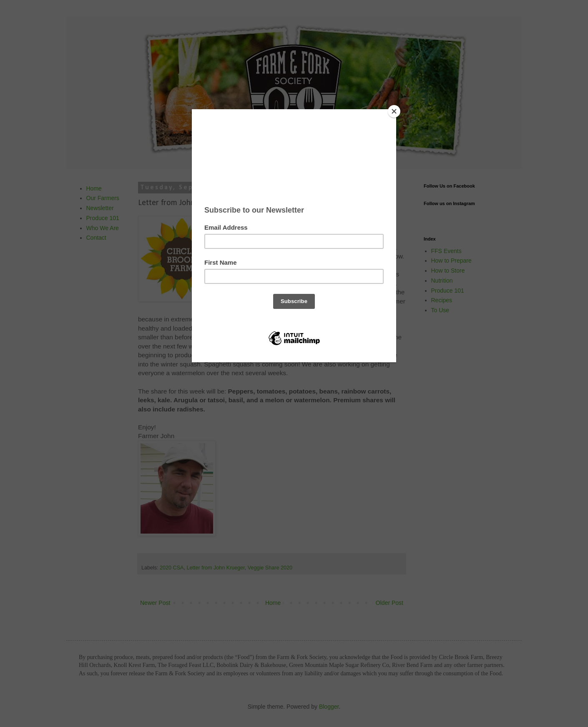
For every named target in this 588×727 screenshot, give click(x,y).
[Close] (394, 111)
